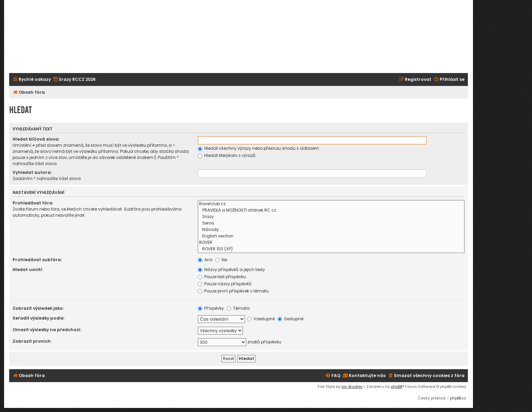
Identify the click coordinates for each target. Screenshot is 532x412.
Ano (205, 260)
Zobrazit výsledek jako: (38, 308)
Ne (221, 260)
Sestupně (290, 319)
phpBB (396, 387)
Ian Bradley (352, 387)
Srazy (331, 217)
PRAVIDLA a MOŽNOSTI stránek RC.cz (331, 210)
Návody (331, 230)
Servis (331, 223)
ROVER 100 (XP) (331, 249)
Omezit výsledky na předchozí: (47, 330)
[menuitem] (74, 80)
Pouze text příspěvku (222, 277)
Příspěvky (211, 308)
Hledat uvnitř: (28, 270)
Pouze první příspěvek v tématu (233, 291)
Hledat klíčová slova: (36, 139)
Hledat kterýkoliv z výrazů (227, 155)
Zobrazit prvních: (32, 341)
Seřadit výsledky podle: (39, 318)
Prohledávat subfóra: (37, 260)
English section (331, 236)
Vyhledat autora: (32, 172)
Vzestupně (261, 319)
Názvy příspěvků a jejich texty (231, 270)
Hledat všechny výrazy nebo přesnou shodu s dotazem (258, 148)
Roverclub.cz (331, 204)
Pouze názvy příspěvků (225, 284)
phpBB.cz (458, 398)
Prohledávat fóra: (33, 203)
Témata (238, 308)
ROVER (331, 243)
